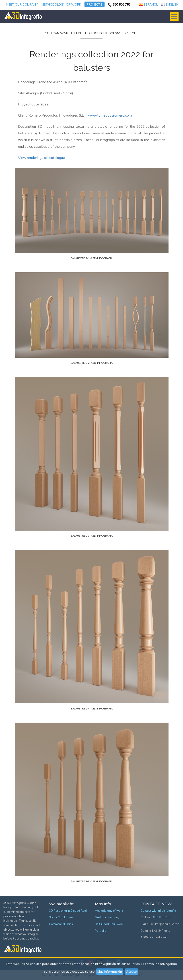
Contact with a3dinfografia (158, 911)
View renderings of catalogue (41, 158)
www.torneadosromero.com (110, 115)
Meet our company (22, 4)
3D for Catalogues (61, 917)
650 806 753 (162, 917)
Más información (110, 972)
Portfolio (101, 931)
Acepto (132, 972)
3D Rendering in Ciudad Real (68, 911)
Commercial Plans (61, 924)
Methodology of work (61, 4)
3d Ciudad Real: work (109, 924)
